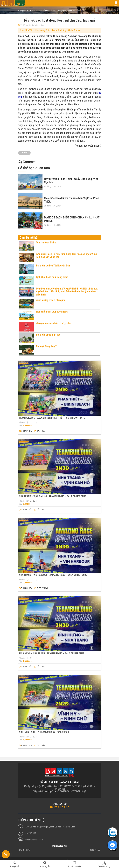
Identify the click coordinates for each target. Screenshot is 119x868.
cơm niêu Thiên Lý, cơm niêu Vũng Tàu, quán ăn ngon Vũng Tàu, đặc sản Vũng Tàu (66, 256)
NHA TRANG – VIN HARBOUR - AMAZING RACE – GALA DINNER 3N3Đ (53, 575)
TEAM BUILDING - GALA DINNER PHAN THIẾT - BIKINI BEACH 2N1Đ (52, 418)
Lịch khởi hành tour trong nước (52, 277)
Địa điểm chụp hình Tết (48, 335)
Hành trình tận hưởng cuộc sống (13, 5)
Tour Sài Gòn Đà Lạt (46, 243)
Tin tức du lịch (26, 25)
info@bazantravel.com (34, 840)
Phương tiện (24, 422)
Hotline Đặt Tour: (60, 804)
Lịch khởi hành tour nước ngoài (52, 312)
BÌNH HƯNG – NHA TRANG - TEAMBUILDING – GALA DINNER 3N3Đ (52, 653)
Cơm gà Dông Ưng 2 (46, 346)
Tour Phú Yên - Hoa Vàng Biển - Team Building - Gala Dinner (50, 30)
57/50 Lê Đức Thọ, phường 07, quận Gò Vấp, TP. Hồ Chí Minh (50, 827)
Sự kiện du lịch (38, 25)
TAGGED (24, 153)
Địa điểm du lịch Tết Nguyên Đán (53, 266)
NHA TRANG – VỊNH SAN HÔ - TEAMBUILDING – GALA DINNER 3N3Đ (53, 496)
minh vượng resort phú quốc (51, 300)
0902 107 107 (30, 833)
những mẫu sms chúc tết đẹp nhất (54, 323)
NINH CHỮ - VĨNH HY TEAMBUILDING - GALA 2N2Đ (44, 732)
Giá (20, 426)
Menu (116, 5)
